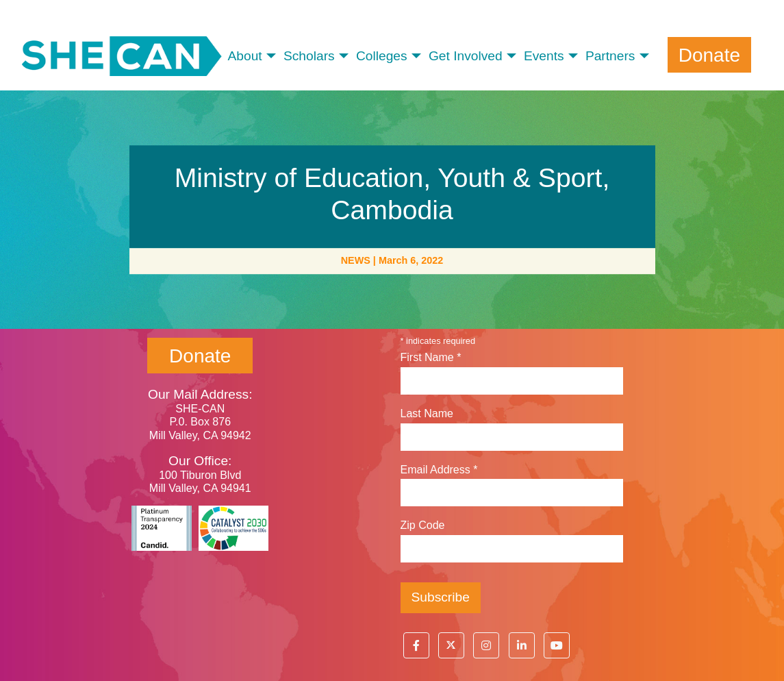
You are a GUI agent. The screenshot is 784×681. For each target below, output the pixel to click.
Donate (709, 55)
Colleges (382, 56)
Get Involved (466, 56)
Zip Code (423, 525)
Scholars (309, 56)
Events (544, 56)
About (245, 56)
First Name (431, 357)
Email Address (439, 470)
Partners (610, 56)
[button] (416, 645)
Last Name (427, 413)
